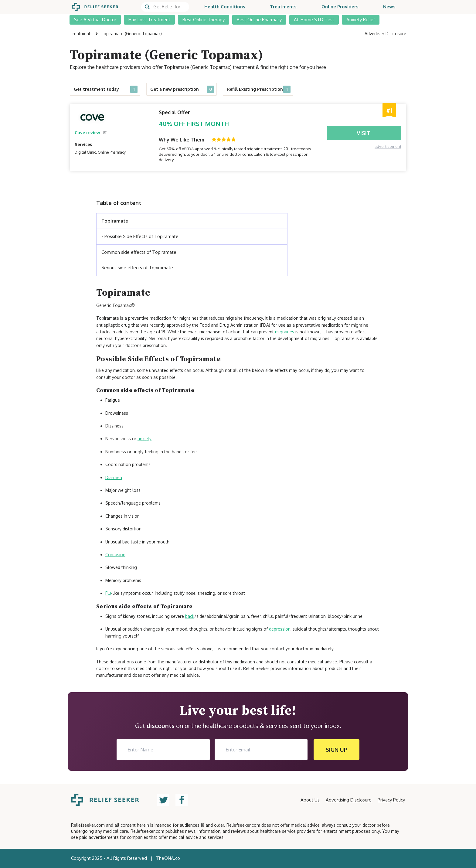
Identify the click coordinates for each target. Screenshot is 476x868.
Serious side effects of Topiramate (137, 268)
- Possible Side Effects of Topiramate (140, 236)
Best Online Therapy (204, 20)
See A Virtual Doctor (95, 20)
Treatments (283, 7)
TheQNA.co (168, 858)
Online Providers (340, 7)
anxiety (144, 439)
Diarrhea (114, 477)
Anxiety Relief (361, 20)
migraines (285, 332)
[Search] (165, 7)
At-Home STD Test (314, 20)
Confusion (115, 555)
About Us (310, 800)
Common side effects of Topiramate (139, 252)
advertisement (388, 146)
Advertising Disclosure (349, 800)
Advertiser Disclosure (385, 34)
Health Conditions (225, 7)
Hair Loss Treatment (149, 20)
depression (280, 629)
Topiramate (115, 221)
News (389, 7)
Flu (108, 593)
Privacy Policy (391, 800)
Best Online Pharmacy (259, 20)
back (190, 616)
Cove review (91, 133)
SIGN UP (337, 750)
